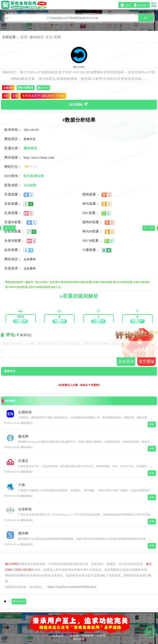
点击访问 (8, 88)
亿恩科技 (25, 412)
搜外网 (23, 533)
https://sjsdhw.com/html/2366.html (72, 587)
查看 (152, 424)
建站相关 (37, 37)
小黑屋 (101, 635)
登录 (125, 5)
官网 (58, 37)
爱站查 (39, 176)
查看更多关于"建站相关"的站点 (43, 96)
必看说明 (58, 635)
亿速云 (23, 461)
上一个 (9, 228)
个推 (22, 485)
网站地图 (79, 639)
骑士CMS (43, 88)
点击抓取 (30, 185)
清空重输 (146, 361)
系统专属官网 (26, 88)
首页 (24, 37)
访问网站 (79, 104)
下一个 (149, 228)
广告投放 (73, 635)
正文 (49, 37)
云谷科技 (25, 509)
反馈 (15, 96)
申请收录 (88, 635)
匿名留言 (141, 5)
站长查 (28, 176)
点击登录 (126, 361)
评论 (6, 96)
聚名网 (23, 436)
